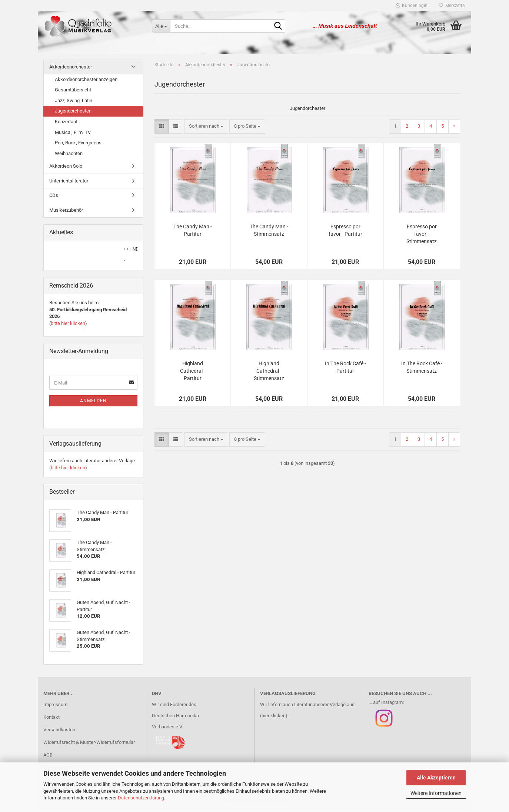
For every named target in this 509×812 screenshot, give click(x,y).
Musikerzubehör (66, 212)
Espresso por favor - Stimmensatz (422, 235)
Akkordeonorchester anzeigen (86, 81)
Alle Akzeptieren (436, 778)
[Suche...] (161, 26)
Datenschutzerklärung (141, 798)
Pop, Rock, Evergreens (78, 144)
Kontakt (51, 719)
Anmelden (93, 402)
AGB (48, 756)
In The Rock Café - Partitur (345, 369)
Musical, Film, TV (73, 133)
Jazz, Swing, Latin (74, 102)
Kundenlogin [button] (412, 6)
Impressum (55, 706)
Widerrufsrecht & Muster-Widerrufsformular (89, 744)
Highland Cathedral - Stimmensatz (269, 372)
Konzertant (66, 123)
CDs (54, 197)
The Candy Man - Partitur (193, 232)
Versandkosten (59, 731)
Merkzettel (452, 6)
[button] (162, 128)
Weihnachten (69, 155)
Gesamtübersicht (73, 91)
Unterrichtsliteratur (69, 182)
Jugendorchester (73, 112)
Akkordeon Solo (66, 167)
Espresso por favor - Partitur (345, 232)
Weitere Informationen (436, 793)
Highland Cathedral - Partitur (193, 372)
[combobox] (206, 128)
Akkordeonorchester (71, 68)
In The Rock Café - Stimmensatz (422, 369)
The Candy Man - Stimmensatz (269, 232)
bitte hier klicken (68, 325)
